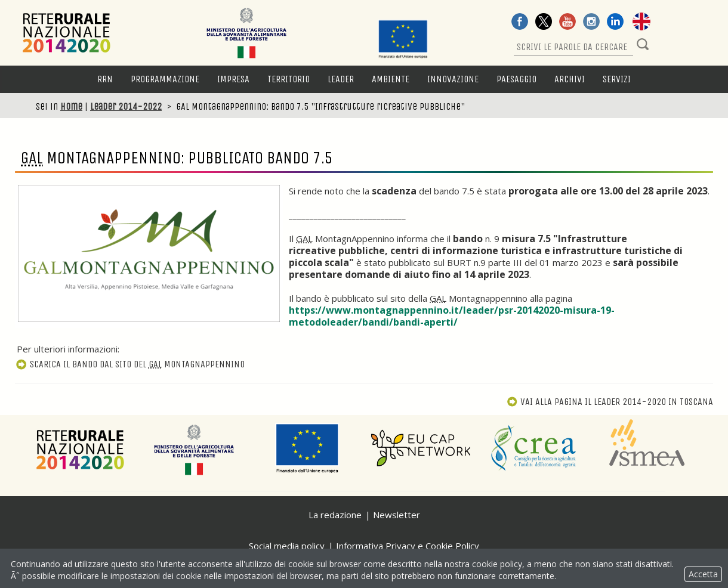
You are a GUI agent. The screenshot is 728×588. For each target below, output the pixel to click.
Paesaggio (516, 79)
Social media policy (287, 546)
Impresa (233, 79)
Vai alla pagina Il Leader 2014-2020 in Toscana (610, 402)
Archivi (570, 79)
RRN (105, 79)
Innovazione (453, 79)
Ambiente (391, 79)
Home (71, 106)
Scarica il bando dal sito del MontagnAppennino (130, 364)
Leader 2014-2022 (126, 106)
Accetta (703, 574)
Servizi (617, 79)
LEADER (341, 79)
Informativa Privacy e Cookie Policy (408, 546)
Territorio (289, 79)
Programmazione (165, 79)
